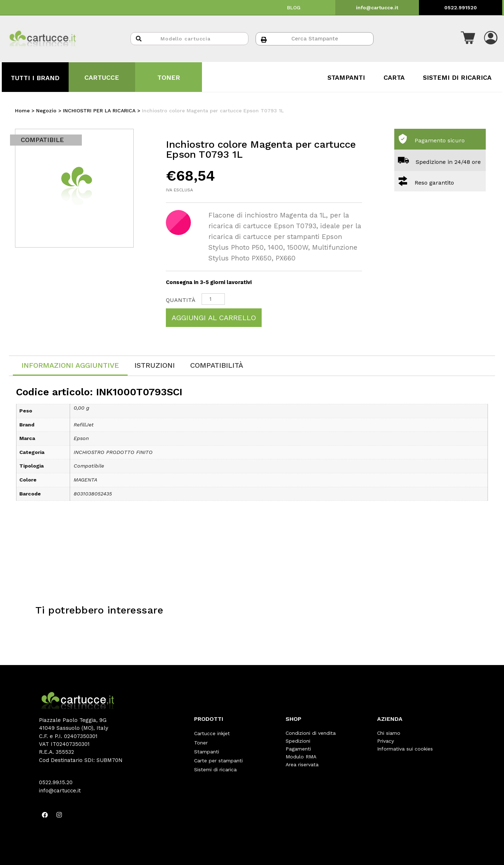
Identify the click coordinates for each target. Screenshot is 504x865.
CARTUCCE (102, 77)
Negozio (46, 111)
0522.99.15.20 (56, 782)
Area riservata (302, 764)
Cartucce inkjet (212, 733)
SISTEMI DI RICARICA (457, 77)
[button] (468, 39)
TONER (169, 77)
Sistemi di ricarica (215, 764)
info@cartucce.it (377, 8)
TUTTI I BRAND (35, 78)
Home (22, 111)
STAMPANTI (346, 77)
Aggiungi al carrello (214, 318)
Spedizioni (298, 741)
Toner (201, 741)
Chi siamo (389, 733)
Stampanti (207, 749)
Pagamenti (298, 749)
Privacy (386, 741)
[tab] (70, 366)
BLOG (294, 8)
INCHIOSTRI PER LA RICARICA (99, 111)
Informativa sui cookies (405, 749)
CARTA (394, 77)
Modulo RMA (301, 757)
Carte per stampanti (218, 757)
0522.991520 (461, 8)
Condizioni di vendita (311, 733)
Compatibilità (217, 365)
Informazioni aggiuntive (70, 365)
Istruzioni (155, 365)
